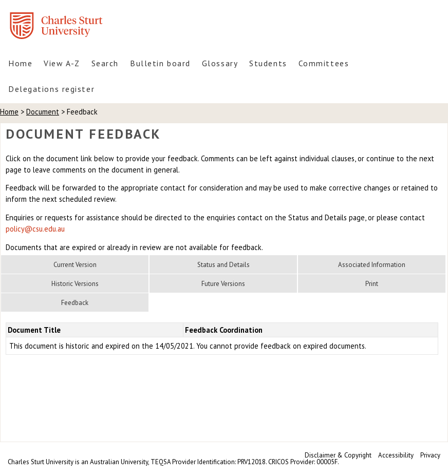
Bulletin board (160, 63)
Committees (324, 63)
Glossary (220, 63)
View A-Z (62, 63)
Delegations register (51, 89)
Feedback (75, 303)
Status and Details (223, 265)
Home (20, 63)
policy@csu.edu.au (35, 229)
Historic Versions (75, 284)
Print (372, 284)
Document (43, 112)
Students (268, 63)
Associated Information (372, 265)
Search (105, 63)
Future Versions (223, 284)
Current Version (75, 265)
